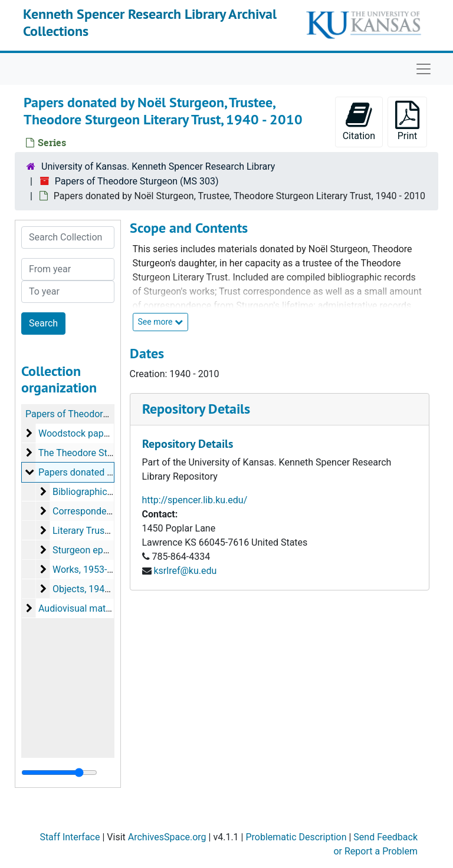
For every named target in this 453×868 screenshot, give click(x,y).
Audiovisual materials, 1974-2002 (108, 608)
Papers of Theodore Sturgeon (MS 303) (137, 181)
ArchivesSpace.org (167, 837)
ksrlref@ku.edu (185, 571)
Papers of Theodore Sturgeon (87, 414)
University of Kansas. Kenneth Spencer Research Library (158, 166)
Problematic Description (296, 837)
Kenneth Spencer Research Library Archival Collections (150, 22)
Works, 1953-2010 (90, 570)
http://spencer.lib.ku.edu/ (195, 500)
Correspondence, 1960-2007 (112, 511)
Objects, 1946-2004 (93, 589)
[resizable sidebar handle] (59, 773)
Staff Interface (70, 837)
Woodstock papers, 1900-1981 (102, 433)
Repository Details (196, 409)
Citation (359, 121)
